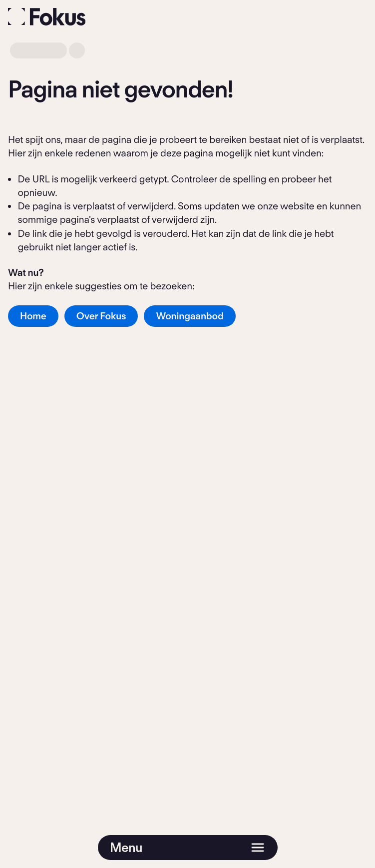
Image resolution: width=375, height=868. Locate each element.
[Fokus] (47, 17)
